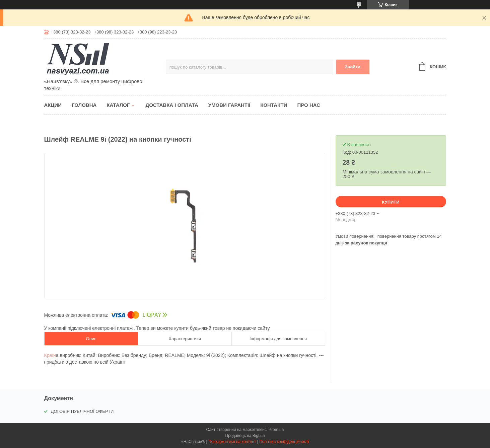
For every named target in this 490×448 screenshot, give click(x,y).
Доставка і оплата (172, 105)
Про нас (309, 105)
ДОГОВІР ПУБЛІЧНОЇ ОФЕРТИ (82, 411)
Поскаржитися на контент (232, 442)
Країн (50, 355)
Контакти (274, 105)
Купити (391, 202)
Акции (53, 105)
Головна (84, 105)
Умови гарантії (229, 105)
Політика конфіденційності (284, 442)
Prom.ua (276, 430)
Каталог (118, 105)
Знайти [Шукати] (353, 67)
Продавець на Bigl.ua (245, 436)
